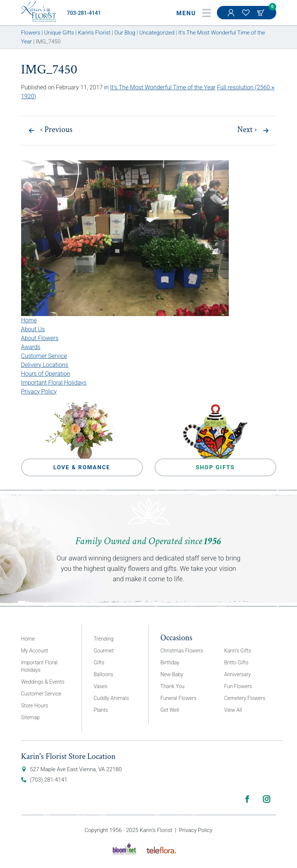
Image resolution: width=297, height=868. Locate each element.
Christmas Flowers (182, 651)
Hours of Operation (46, 374)
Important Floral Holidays (54, 383)
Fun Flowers (238, 686)
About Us (33, 329)
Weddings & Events (43, 682)
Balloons (104, 674)
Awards (31, 347)
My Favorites (247, 16)
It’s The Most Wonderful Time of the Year (163, 87)
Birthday (170, 662)
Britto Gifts (237, 662)
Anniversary (238, 674)
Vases (101, 686)
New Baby (172, 674)
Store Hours (35, 706)
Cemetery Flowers (245, 698)
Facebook (247, 799)
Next (247, 130)
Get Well (170, 710)
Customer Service (44, 356)
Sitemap (31, 717)
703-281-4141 (84, 13)
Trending (104, 639)
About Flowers (40, 338)
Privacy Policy (39, 392)
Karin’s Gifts (238, 651)
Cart (261, 13)
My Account (232, 16)
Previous (57, 130)
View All (233, 710)
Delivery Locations (45, 365)
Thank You (173, 686)
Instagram (267, 799)
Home (29, 320)
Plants (101, 710)
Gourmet (104, 651)
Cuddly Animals (111, 698)
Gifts (99, 662)
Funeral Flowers (179, 698)
